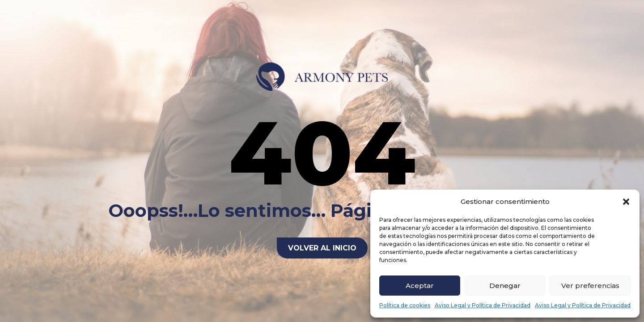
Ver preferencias (590, 286)
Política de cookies (405, 305)
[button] (626, 202)
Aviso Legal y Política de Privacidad (483, 305)
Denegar (505, 286)
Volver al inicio (322, 248)
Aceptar (420, 286)
